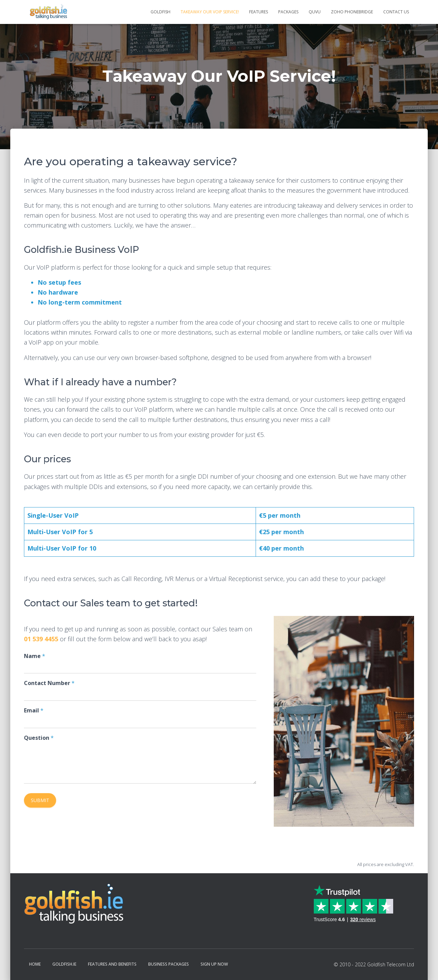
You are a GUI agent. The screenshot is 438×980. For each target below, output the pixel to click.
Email (34, 711)
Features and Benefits (112, 964)
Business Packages (169, 964)
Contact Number (49, 683)
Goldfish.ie (64, 964)
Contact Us (396, 12)
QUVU (315, 12)
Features (259, 12)
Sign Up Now (214, 964)
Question (39, 738)
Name (35, 656)
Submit (40, 800)
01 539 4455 (41, 639)
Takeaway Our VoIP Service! (210, 12)
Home (35, 964)
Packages (288, 12)
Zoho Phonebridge (352, 12)
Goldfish (160, 12)
